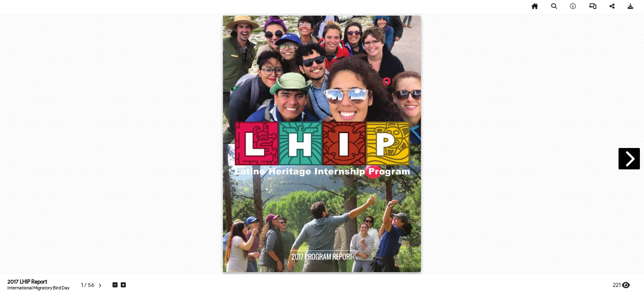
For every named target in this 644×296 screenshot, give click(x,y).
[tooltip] (535, 7)
